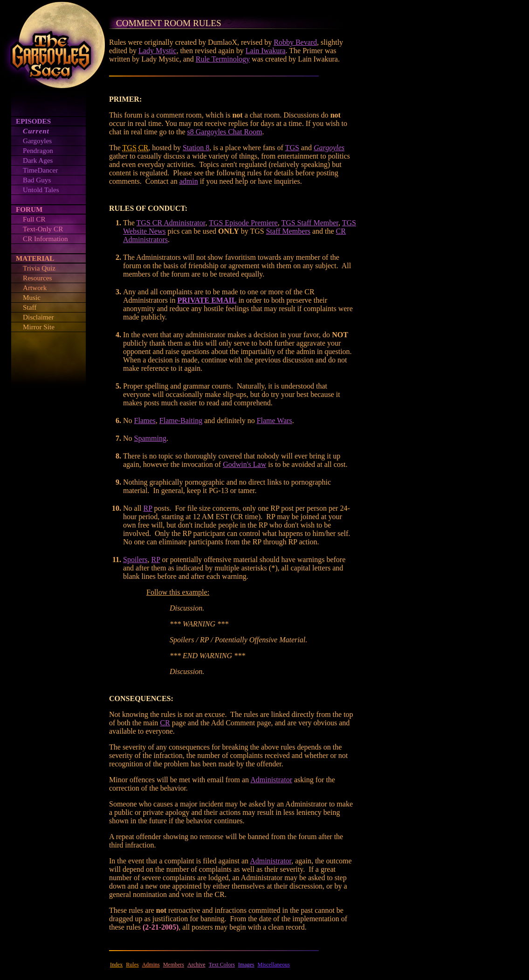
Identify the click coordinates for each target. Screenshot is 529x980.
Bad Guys (37, 180)
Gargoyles (37, 141)
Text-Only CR (43, 229)
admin (189, 181)
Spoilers (135, 560)
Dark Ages (38, 160)
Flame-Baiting (181, 420)
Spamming (150, 438)
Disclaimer (38, 317)
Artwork (35, 288)
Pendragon (38, 150)
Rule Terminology (223, 59)
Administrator (271, 780)
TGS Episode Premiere (243, 223)
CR (165, 723)
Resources (37, 278)
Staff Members (288, 231)
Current (36, 131)
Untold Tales (41, 190)
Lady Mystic (157, 51)
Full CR (34, 219)
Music (32, 297)
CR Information (45, 239)
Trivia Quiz (39, 268)
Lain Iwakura (266, 51)
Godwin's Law (244, 464)
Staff (30, 307)
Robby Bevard (295, 42)
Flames (145, 420)
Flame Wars (275, 420)
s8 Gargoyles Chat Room (225, 132)
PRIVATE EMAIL (207, 300)
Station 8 (196, 148)
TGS (292, 148)
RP (148, 508)
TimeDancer (40, 170)
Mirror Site (39, 327)
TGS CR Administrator (171, 223)
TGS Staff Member (310, 223)
